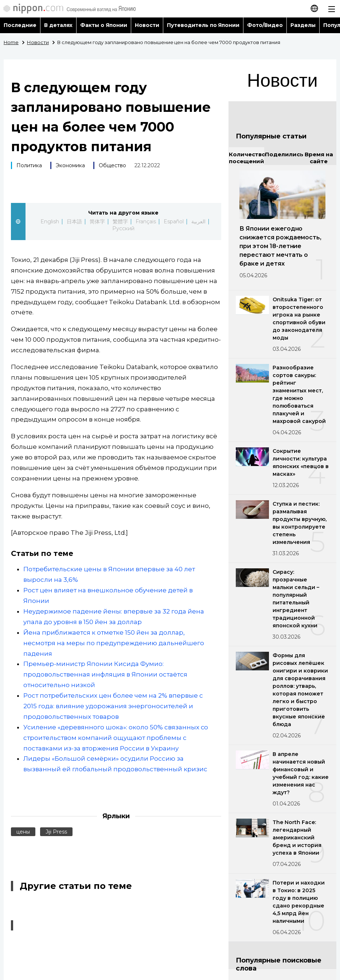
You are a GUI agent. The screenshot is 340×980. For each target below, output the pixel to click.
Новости (147, 25)
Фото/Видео (265, 25)
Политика (29, 165)
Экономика (70, 165)
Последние (20, 25)
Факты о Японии (104, 25)
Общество (112, 165)
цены (23, 832)
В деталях (58, 25)
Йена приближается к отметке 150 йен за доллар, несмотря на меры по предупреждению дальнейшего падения (114, 643)
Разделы (303, 25)
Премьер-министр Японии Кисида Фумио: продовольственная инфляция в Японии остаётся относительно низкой (105, 674)
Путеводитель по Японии (203, 25)
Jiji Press (56, 832)
